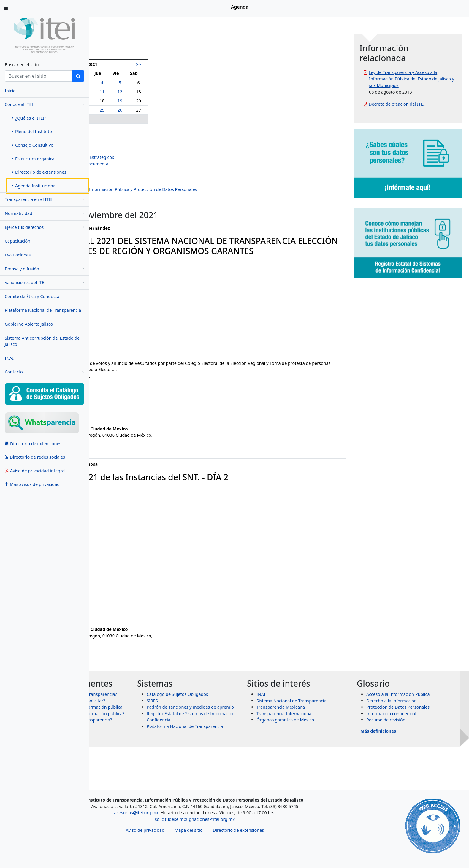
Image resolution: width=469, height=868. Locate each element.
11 (172, 92)
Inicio (107, 23)
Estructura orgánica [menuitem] (33, 159)
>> (202, 64)
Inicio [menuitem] (10, 91)
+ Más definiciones (399, 741)
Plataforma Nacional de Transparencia (43, 310)
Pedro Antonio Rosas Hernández (138, 138)
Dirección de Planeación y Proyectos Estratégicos (154, 157)
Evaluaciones (18, 255)
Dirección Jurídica (123, 176)
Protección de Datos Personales (420, 717)
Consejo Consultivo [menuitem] (33, 145)
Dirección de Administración (134, 170)
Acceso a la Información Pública (420, 704)
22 (124, 110)
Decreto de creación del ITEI (419, 111)
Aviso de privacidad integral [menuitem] (35, 471)
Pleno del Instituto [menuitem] (32, 131)
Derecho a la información (414, 711)
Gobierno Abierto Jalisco (29, 324)
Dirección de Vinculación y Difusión (141, 183)
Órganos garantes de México (330, 730)
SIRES (219, 711)
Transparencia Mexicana (325, 717)
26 (187, 110)
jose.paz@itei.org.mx (119, 621)
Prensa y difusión (45, 269)
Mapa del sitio (240, 833)
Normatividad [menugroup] (45, 213)
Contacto (45, 372)
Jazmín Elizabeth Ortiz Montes (136, 151)
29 (124, 119)
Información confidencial (413, 723)
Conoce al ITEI (45, 104)
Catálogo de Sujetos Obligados (244, 704)
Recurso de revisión (408, 730)
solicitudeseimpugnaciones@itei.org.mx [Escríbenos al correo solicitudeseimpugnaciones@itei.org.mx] (247, 822)
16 (140, 101)
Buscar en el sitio (22, 65)
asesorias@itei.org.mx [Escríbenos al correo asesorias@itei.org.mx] (188, 815)
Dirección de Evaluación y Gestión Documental (152, 164)
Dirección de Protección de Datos (139, 196)
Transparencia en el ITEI (45, 199)
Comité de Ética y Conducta (32, 296)
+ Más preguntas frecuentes (146, 777)
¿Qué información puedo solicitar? (160, 727)
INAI (9, 358)
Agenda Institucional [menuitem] (34, 186)
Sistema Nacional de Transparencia (336, 711)
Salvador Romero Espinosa (132, 144)
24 (157, 110)
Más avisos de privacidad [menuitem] (32, 484)
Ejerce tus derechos (45, 227)
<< (106, 64)
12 (187, 92)
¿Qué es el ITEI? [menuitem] (29, 118)
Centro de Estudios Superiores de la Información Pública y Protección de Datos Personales (196, 189)
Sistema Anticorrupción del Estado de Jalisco (42, 341)
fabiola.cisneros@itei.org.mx (127, 421)
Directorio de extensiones (290, 833)
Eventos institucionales (129, 202)
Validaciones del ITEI (45, 282)
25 (172, 110)
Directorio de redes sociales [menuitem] (35, 457)
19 (187, 101)
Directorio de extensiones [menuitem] (39, 172)
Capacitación (18, 241)
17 (157, 101)
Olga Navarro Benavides (130, 132)
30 (140, 119)
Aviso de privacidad (197, 833)
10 (157, 92)
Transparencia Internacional (329, 723)
